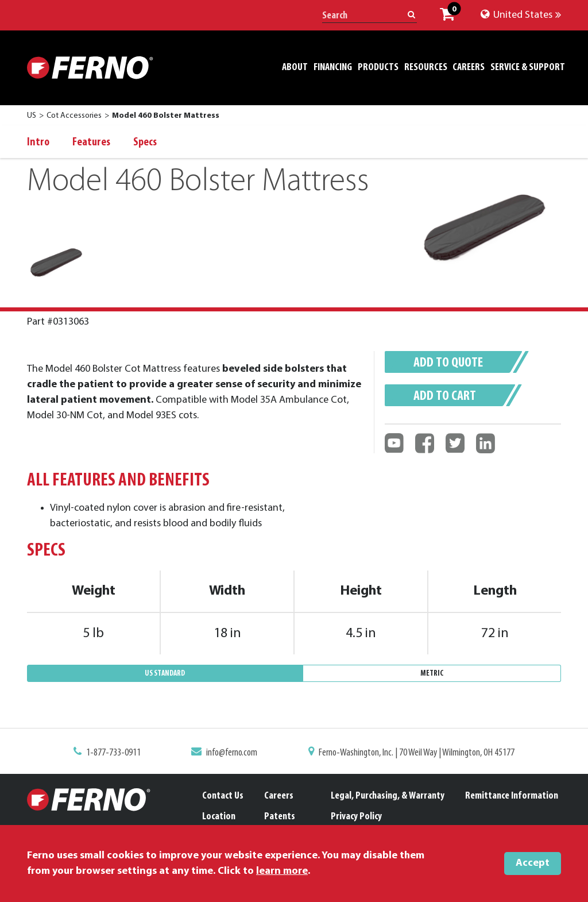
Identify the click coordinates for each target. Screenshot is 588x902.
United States (521, 15)
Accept (533, 863)
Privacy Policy (356, 817)
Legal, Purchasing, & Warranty (388, 796)
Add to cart (445, 396)
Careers (279, 796)
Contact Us (223, 796)
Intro (38, 142)
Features (91, 142)
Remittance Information (512, 796)
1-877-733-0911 (120, 753)
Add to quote (448, 363)
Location (219, 817)
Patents (280, 817)
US (32, 116)
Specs (145, 142)
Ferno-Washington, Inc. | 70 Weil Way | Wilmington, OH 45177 (413, 753)
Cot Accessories (74, 116)
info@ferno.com (234, 753)
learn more (282, 871)
